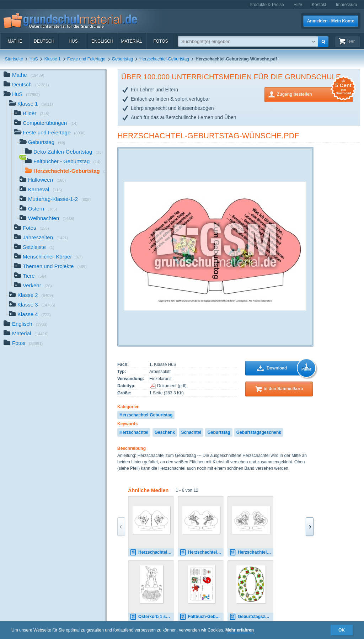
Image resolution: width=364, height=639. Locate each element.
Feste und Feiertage (86, 59)
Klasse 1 (53, 59)
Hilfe (298, 5)
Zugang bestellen (315, 94)
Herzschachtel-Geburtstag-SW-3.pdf (152, 552)
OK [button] (342, 630)
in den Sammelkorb (283, 389)
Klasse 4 (30, 315)
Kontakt (319, 5)
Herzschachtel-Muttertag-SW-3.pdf (251, 552)
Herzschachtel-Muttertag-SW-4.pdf (202, 552)
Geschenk (165, 432)
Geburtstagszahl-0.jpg (251, 617)
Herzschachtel (134, 432)
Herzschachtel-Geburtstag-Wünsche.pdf (208, 136)
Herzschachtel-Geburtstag (164, 59)
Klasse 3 (32, 305)
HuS (73, 41)
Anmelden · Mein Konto (331, 21)
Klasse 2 (31, 296)
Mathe (15, 41)
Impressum (346, 5)
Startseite (14, 59)
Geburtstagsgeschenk (259, 432)
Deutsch (44, 41)
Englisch (102, 41)
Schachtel (191, 432)
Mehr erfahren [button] (240, 630)
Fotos (160, 41)
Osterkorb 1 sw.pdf (152, 617)
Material (131, 41)
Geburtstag (122, 59)
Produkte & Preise (267, 5)
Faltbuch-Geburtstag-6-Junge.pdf (202, 617)
